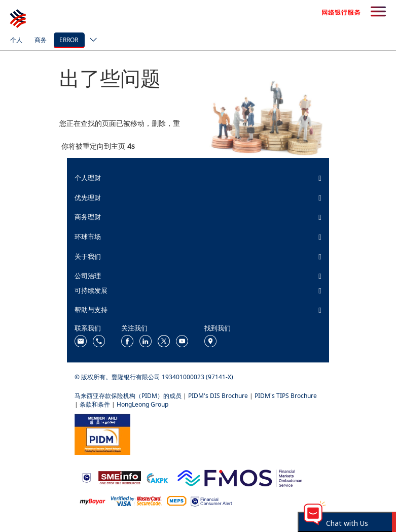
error (69, 40)
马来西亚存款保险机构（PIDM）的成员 (128, 396)
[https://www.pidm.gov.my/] (102, 434)
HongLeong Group (142, 404)
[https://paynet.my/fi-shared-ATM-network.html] (176, 500)
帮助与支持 (91, 310)
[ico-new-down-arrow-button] (91, 41)
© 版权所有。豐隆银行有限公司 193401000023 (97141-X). (155, 377)
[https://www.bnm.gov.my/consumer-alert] (211, 501)
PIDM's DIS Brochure (218, 396)
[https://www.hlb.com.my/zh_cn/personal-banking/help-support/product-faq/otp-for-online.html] (136, 500)
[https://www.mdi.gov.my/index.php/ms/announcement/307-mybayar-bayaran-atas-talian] (93, 501)
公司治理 (88, 276)
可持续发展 (91, 290)
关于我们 (88, 256)
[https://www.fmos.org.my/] (240, 477)
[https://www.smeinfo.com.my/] (120, 477)
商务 (41, 40)
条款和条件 (95, 404)
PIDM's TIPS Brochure (286, 396)
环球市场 (88, 237)
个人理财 (88, 178)
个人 (16, 40)
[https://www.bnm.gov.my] (86, 477)
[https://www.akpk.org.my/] (157, 477)
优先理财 (88, 197)
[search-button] (378, 12)
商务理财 (88, 217)
